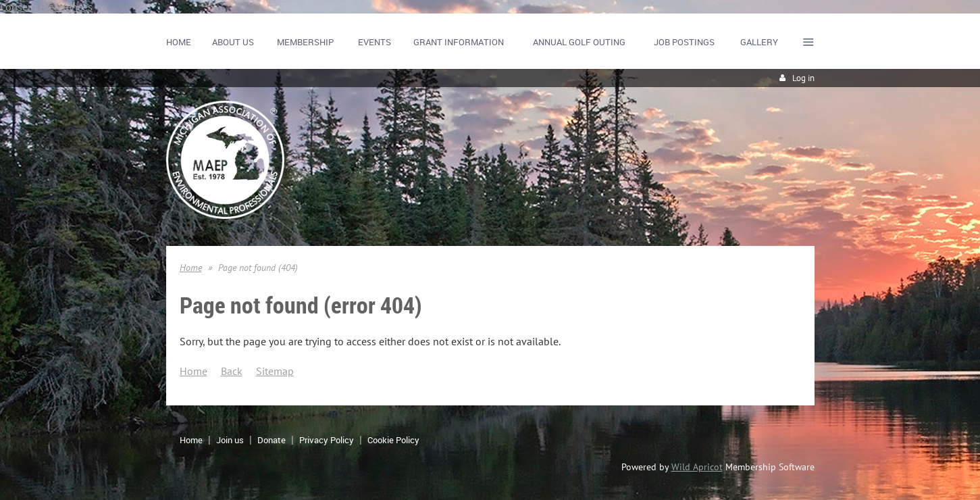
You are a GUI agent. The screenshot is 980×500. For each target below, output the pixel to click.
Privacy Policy (327, 440)
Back (232, 371)
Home (191, 268)
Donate (272, 440)
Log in (803, 78)
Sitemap (275, 371)
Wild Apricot (697, 467)
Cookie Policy (393, 440)
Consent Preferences (46, 7)
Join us (230, 440)
